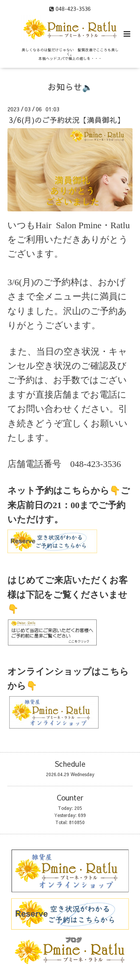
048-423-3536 (96, 464)
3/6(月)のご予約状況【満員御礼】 (67, 120)
